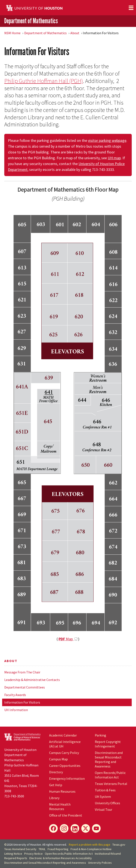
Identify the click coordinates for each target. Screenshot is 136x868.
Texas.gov (119, 845)
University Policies (100, 863)
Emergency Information (67, 778)
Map (66, 639)
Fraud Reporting (58, 849)
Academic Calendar (63, 735)
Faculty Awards (15, 695)
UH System (103, 797)
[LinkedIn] (75, 828)
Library (54, 798)
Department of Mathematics (31, 21)
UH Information (16, 710)
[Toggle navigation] (131, 8)
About (75, 33)
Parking (100, 735)
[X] (86, 828)
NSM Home (12, 33)
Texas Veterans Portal (111, 784)
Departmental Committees (25, 687)
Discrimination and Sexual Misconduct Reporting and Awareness (109, 759)
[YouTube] (96, 828)
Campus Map (58, 759)
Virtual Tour (104, 809)
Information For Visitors (22, 702)
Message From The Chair (22, 672)
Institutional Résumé (108, 854)
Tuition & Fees (105, 790)
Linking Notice (13, 854)
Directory (56, 772)
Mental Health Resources (60, 807)
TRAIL (42, 849)
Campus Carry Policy (64, 753)
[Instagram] (64, 828)
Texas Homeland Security (20, 849)
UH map (114, 158)
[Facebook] (53, 828)
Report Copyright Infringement (108, 744)
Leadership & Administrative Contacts (32, 680)
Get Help (56, 785)
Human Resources (62, 791)
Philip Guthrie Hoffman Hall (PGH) (44, 81)
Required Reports (16, 858)
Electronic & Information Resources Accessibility (61, 858)
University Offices (107, 803)
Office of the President (66, 815)
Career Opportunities (65, 766)
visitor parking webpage (107, 140)
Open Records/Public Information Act (110, 775)
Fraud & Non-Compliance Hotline (91, 849)
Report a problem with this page (90, 845)
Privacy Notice (33, 854)
